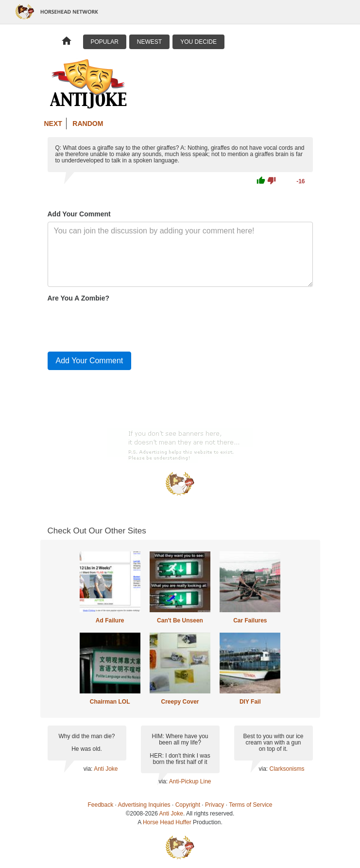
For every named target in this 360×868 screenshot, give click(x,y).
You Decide (198, 42)
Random (88, 124)
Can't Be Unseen (180, 620)
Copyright (188, 805)
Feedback (101, 805)
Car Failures (250, 620)
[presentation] (121, 325)
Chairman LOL (110, 702)
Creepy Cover (180, 702)
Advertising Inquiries (144, 805)
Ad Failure (110, 620)
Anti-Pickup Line (190, 781)
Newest (149, 42)
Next (53, 124)
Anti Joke (106, 769)
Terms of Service (250, 805)
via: (89, 769)
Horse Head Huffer (167, 822)
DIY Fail (250, 702)
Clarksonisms (287, 769)
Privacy (214, 805)
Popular (105, 42)
